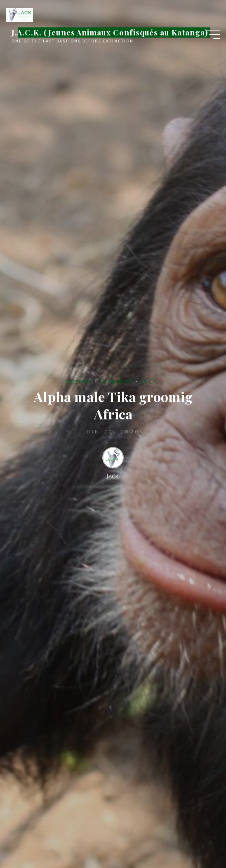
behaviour (79, 381)
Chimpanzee (116, 381)
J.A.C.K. (149, 381)
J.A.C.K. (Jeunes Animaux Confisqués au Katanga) (110, 32)
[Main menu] (213, 35)
